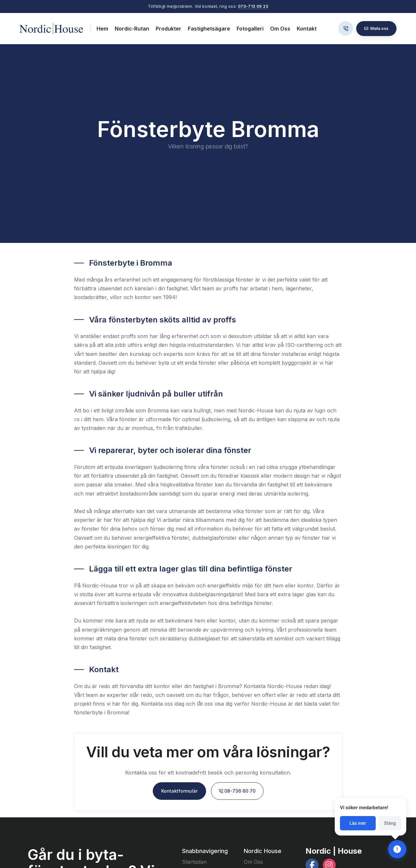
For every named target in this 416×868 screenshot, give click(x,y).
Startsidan (194, 862)
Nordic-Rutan (132, 29)
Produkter (169, 29)
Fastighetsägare (209, 29)
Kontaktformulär (179, 791)
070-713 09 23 (253, 6)
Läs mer (358, 823)
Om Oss (280, 29)
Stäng (390, 823)
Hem (102, 29)
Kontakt (307, 29)
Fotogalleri (250, 29)
